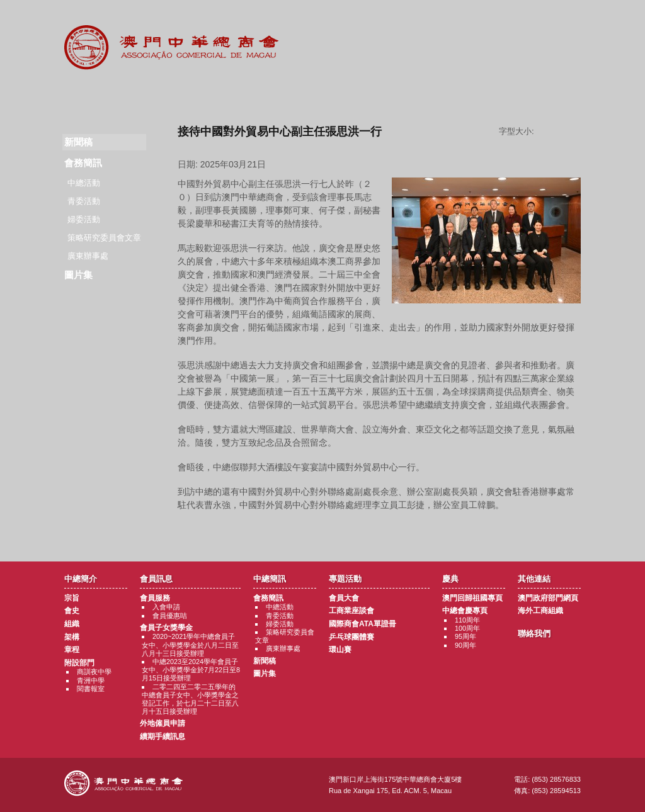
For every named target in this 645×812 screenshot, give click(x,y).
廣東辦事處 (88, 256)
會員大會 (344, 598)
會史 (72, 611)
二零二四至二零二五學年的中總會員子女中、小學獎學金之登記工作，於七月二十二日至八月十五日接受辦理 (190, 699)
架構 (72, 637)
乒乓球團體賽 (351, 637)
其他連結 (478, 94)
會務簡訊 (83, 163)
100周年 (467, 628)
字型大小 (562, 132)
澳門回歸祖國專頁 (472, 598)
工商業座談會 (351, 611)
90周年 (465, 645)
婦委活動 (84, 219)
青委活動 (84, 201)
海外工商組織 (540, 611)
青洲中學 (91, 680)
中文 (564, 20)
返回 (380, 529)
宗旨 (72, 598)
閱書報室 (91, 689)
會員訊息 (168, 94)
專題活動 (323, 94)
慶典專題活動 (400, 94)
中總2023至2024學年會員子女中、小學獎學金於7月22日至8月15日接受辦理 (191, 670)
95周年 (465, 636)
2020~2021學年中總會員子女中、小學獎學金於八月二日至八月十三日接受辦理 (190, 645)
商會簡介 (90, 94)
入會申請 (166, 607)
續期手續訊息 (163, 736)
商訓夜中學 (94, 672)
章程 (72, 650)
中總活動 (84, 183)
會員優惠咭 (170, 616)
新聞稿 (265, 661)
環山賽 (340, 650)
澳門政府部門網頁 (548, 598)
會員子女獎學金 (166, 628)
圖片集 (78, 275)
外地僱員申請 (163, 723)
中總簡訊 (245, 94)
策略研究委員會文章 (104, 238)
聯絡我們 (555, 94)
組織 (72, 624)
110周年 (467, 620)
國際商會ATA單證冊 (362, 624)
